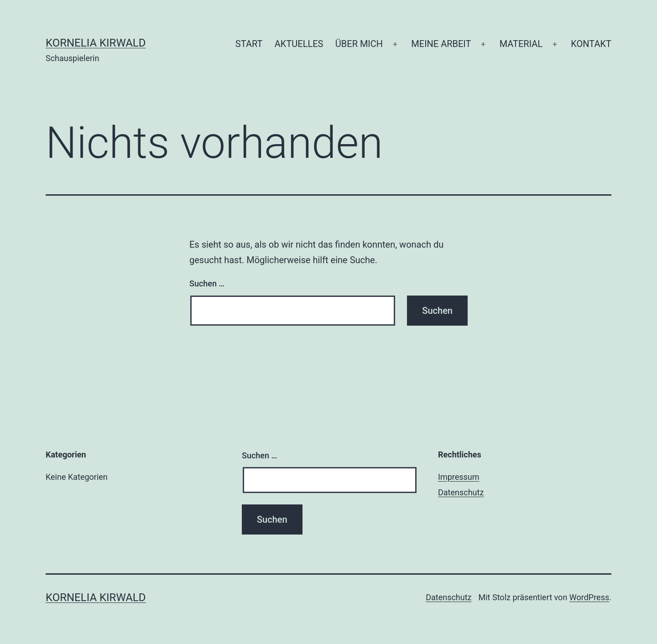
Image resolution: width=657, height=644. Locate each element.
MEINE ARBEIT (441, 44)
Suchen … (207, 283)
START (249, 44)
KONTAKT (591, 44)
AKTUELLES (299, 44)
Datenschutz (461, 492)
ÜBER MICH (359, 44)
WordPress (589, 597)
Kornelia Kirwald (96, 43)
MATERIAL (521, 44)
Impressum (459, 477)
